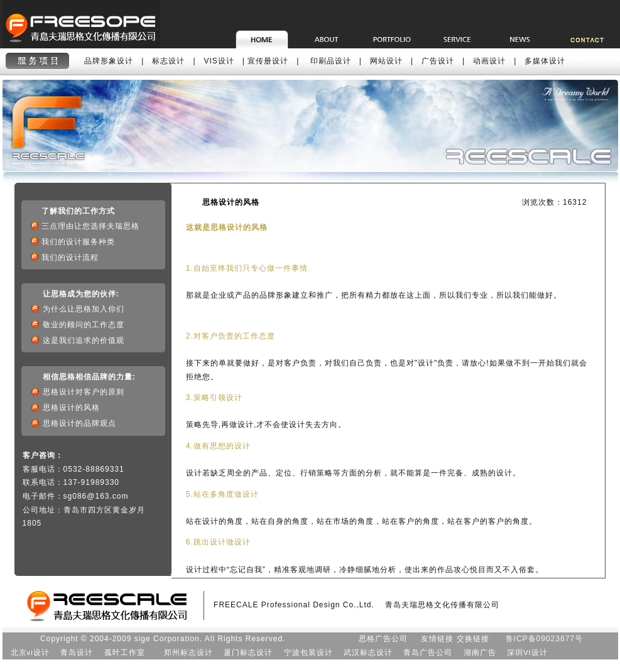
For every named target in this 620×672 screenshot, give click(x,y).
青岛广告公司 (428, 653)
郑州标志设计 (188, 653)
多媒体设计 (545, 61)
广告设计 (438, 61)
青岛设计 (77, 653)
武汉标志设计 (368, 653)
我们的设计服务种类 (82, 242)
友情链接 (437, 639)
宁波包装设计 (308, 653)
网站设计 (386, 61)
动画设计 (489, 61)
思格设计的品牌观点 (79, 423)
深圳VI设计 (527, 653)
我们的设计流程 (74, 257)
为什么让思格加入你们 (84, 309)
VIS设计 (219, 61)
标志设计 (168, 61)
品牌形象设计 (109, 61)
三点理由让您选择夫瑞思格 (95, 226)
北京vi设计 (30, 653)
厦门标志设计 (248, 653)
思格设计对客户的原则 (84, 392)
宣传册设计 (268, 61)
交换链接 (473, 639)
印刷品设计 (331, 61)
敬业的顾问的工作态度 (84, 325)
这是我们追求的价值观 (84, 340)
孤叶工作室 (125, 653)
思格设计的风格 (77, 408)
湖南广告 (480, 653)
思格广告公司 (383, 639)
